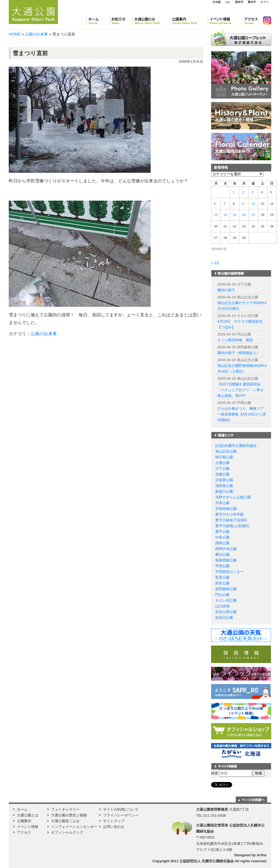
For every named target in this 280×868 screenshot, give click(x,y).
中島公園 (222, 537)
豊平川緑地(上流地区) (232, 526)
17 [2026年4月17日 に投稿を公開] (253, 215)
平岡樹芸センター (229, 572)
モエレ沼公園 (226, 600)
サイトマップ (114, 821)
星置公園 (222, 577)
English (228, 2)
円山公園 (222, 595)
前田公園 (222, 583)
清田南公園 (224, 486)
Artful (261, 855)
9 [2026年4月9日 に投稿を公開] (243, 204)
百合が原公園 (226, 612)
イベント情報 (225, 20)
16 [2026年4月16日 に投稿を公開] (244, 215)
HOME (15, 34)
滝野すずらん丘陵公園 (233, 497)
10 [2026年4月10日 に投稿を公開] (253, 204)
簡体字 (239, 2)
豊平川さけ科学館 (229, 514)
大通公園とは (151, 20)
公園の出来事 (36, 34)
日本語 (217, 2)
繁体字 (252, 2)
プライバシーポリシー (121, 815)
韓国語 (264, 2)
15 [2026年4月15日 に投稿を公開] (234, 215)
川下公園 (222, 469)
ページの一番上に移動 (251, 799)
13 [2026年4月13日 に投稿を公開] (216, 215)
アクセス (250, 20)
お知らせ (121, 20)
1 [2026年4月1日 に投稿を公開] (234, 192)
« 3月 (215, 263)
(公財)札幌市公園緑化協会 (236, 446)
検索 (215, 773)
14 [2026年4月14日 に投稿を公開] (225, 215)
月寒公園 (222, 503)
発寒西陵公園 (226, 560)
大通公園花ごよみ (65, 821)
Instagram (265, 20)
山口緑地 (222, 606)
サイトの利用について (121, 809)
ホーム (98, 20)
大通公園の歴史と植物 (69, 815)
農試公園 (222, 555)
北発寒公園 (224, 480)
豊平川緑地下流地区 (231, 520)
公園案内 (189, 20)
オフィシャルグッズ (67, 832)
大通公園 (222, 463)
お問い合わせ (114, 827)
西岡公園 (222, 543)
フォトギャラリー (65, 809)
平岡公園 (222, 566)
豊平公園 (222, 532)
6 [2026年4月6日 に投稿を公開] (215, 204)
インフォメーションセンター (74, 827)
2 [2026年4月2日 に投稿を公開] (243, 192)
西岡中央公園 (226, 549)
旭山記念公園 (226, 451)
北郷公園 (222, 474)
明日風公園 (224, 457)
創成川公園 (224, 491)
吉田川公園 (224, 618)
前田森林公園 (226, 589)
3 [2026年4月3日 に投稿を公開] (253, 192)
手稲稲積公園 (226, 509)
